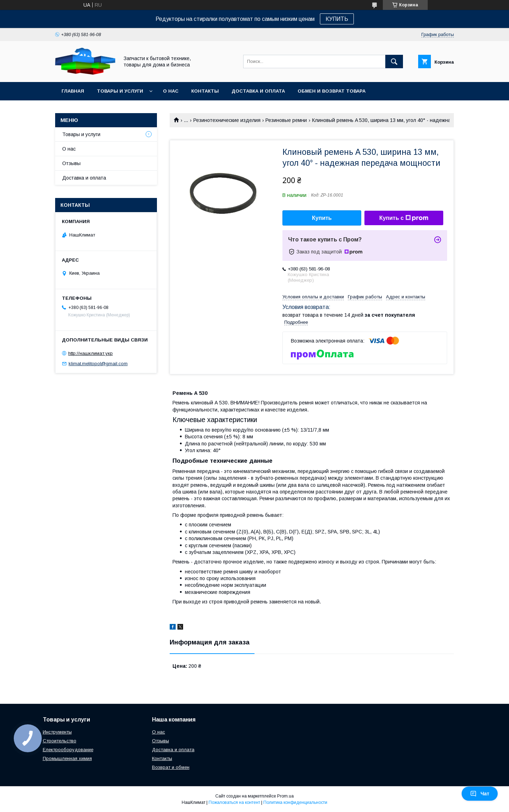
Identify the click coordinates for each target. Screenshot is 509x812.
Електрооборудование (68, 750)
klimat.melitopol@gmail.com (98, 364)
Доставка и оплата (258, 91)
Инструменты (57, 732)
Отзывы (71, 163)
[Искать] (394, 62)
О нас (171, 91)
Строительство (60, 741)
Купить (322, 218)
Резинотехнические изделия (227, 120)
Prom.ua (285, 796)
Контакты (205, 91)
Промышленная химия (67, 758)
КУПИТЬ (337, 19)
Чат (480, 794)
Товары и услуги (120, 91)
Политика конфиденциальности (295, 802)
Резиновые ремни (286, 120)
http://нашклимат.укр (90, 353)
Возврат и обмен (171, 767)
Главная (73, 91)
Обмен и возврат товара (332, 91)
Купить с (404, 218)
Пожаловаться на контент (234, 802)
